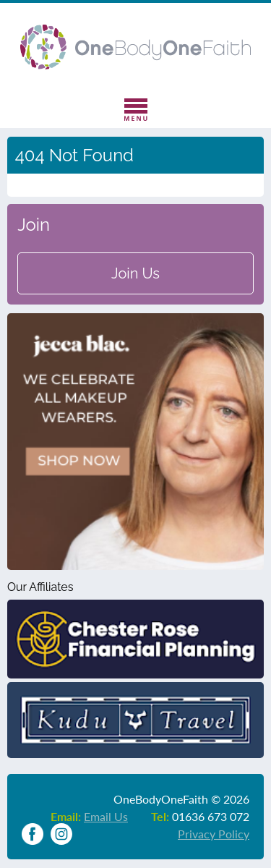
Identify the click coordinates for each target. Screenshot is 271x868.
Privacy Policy (214, 834)
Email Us (106, 816)
